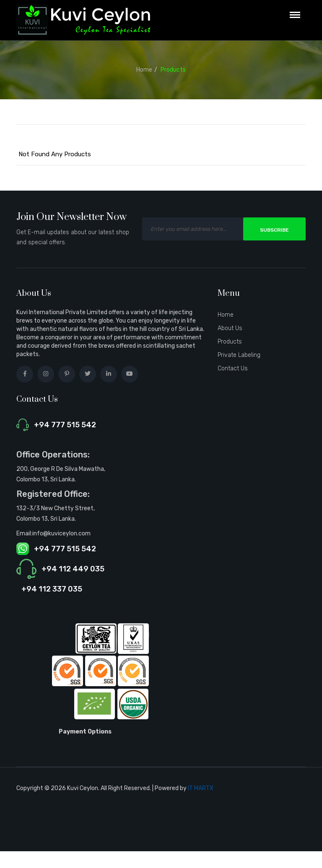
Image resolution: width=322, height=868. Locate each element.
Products (173, 70)
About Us (230, 328)
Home (144, 70)
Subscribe (274, 230)
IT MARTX (201, 788)
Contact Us (233, 368)
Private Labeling (239, 355)
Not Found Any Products (55, 154)
